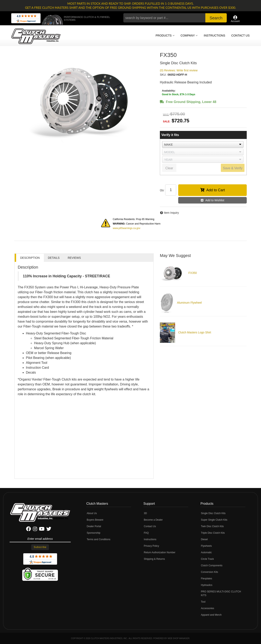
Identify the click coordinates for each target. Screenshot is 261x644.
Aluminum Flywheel (189, 303)
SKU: (163, 75)
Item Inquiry (171, 213)
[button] (175, 18)
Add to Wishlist (215, 200)
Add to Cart (216, 190)
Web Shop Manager (179, 638)
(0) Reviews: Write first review (179, 70)
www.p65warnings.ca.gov (127, 228)
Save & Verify (233, 168)
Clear (169, 168)
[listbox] (203, 144)
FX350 (193, 273)
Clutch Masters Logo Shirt (195, 332)
